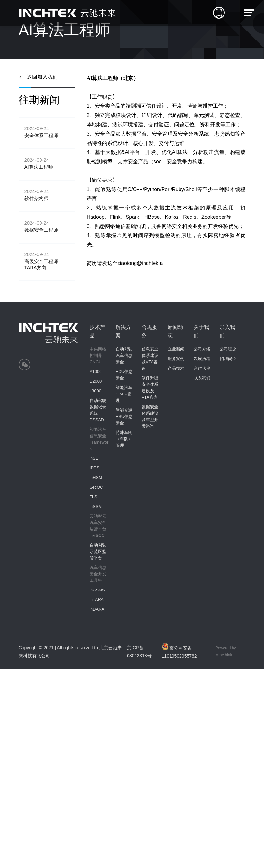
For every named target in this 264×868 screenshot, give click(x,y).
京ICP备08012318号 (139, 652)
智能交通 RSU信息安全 (124, 416)
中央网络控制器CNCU (98, 355)
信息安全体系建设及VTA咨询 (150, 359)
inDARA (97, 609)
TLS (93, 497)
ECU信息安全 (124, 375)
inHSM (96, 478)
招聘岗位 (228, 359)
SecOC (96, 487)
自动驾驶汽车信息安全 (124, 355)
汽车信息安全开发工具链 (98, 574)
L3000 (95, 391)
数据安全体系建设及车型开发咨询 (150, 416)
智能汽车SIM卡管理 (124, 394)
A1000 (96, 372)
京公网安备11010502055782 (179, 651)
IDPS (94, 468)
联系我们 (202, 378)
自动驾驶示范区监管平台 (98, 551)
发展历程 (202, 359)
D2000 (96, 381)
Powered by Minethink (226, 651)
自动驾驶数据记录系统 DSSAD (98, 410)
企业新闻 (176, 349)
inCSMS (97, 590)
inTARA (97, 600)
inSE (94, 458)
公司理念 (228, 349)
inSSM (96, 506)
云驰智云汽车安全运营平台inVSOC (98, 526)
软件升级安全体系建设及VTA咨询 (150, 388)
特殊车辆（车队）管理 (124, 439)
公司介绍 (202, 349)
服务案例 (176, 359)
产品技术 (176, 368)
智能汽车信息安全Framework (99, 439)
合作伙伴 (202, 368)
